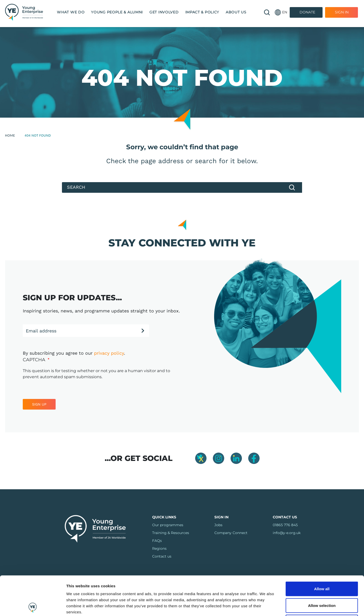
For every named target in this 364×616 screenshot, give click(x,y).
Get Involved (164, 12)
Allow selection (322, 566)
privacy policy (109, 353)
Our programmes (168, 525)
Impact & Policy (202, 12)
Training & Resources (171, 533)
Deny (322, 583)
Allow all (322, 550)
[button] (281, 12)
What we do (71, 12)
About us (236, 12)
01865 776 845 (285, 525)
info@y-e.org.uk (287, 533)
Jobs (218, 525)
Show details (272, 606)
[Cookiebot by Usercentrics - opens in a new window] (33, 606)
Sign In (342, 12)
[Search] (182, 187)
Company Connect (231, 533)
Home (10, 135)
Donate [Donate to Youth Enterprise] (307, 12)
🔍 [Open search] (267, 12)
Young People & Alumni (117, 12)
